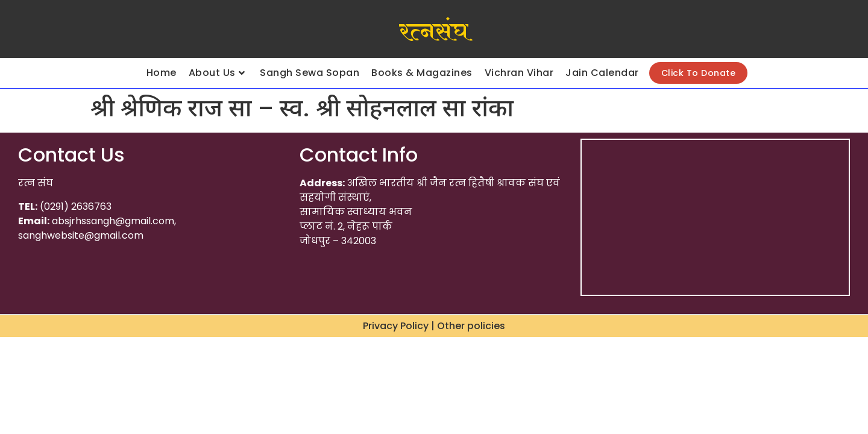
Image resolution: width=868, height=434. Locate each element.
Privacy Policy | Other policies (434, 326)
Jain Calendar (602, 73)
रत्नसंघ (434, 32)
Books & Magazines (422, 73)
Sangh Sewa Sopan (310, 73)
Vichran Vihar (519, 73)
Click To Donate (699, 73)
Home (162, 73)
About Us (217, 73)
